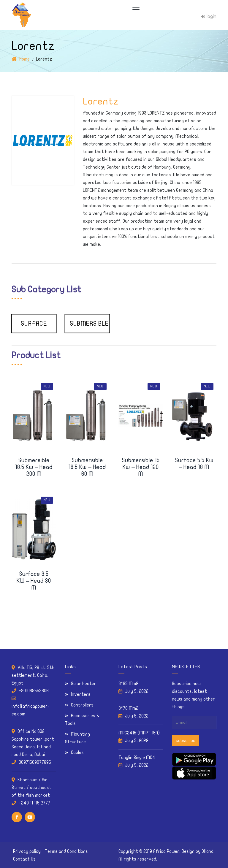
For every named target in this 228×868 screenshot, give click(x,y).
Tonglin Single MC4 (137, 758)
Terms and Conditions (66, 851)
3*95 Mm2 (128, 684)
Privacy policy (27, 851)
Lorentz (101, 102)
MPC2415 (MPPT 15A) (139, 733)
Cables (77, 753)
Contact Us (24, 859)
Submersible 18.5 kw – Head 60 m (87, 467)
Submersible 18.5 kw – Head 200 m (34, 467)
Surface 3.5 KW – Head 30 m (34, 581)
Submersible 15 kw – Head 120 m (141, 467)
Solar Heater (84, 684)
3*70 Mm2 (128, 708)
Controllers (82, 705)
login (209, 16)
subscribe (186, 741)
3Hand (208, 851)
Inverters (81, 694)
